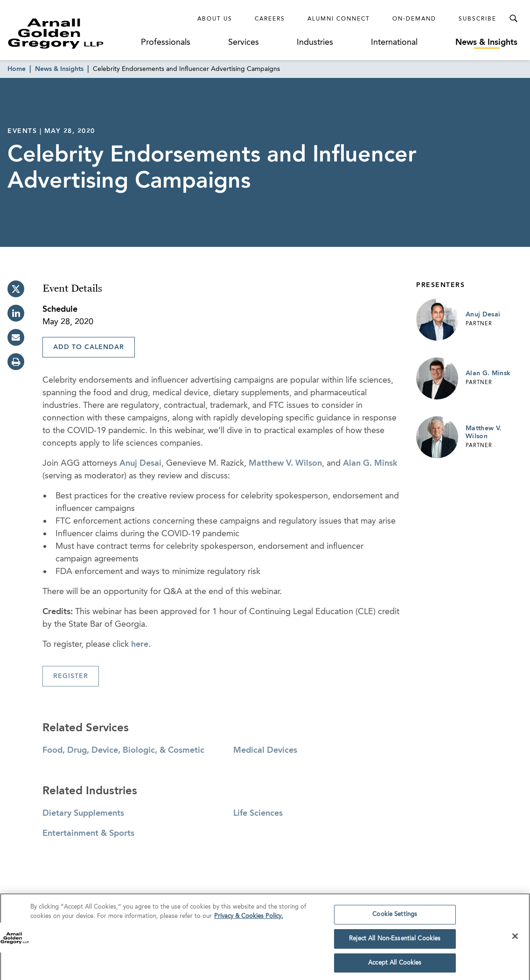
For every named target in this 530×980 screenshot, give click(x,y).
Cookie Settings (395, 918)
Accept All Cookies (395, 966)
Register (71, 676)
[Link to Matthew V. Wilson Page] (437, 437)
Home (17, 69)
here (140, 644)
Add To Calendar (89, 347)
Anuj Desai (140, 463)
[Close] (515, 940)
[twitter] (16, 289)
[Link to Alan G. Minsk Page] (437, 378)
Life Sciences (258, 813)
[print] (16, 362)
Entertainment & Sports (88, 833)
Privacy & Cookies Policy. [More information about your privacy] (249, 920)
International (394, 42)
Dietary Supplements (83, 813)
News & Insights (486, 42)
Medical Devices (265, 750)
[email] (16, 337)
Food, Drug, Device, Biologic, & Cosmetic (123, 750)
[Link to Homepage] (72, 33)
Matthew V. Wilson (285, 463)
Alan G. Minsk (370, 463)
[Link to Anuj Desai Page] (437, 320)
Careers (270, 19)
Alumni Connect (339, 19)
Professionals (166, 42)
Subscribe (478, 19)
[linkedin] (16, 313)
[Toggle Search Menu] (513, 19)
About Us (215, 19)
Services (244, 42)
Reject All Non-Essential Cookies (395, 942)
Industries (315, 42)
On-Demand (414, 19)
